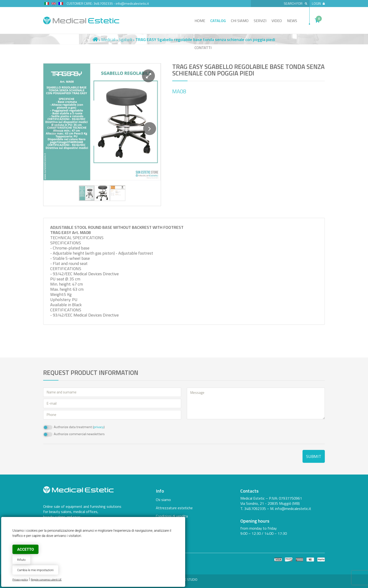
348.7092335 (103, 4)
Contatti (203, 48)
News (292, 21)
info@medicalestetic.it (132, 4)
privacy (99, 427)
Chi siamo (240, 21)
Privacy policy (20, 580)
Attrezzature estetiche (174, 508)
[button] (148, 76)
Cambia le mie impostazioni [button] (35, 570)
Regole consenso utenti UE (46, 580)
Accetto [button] (25, 549)
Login (318, 4)
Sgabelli (125, 40)
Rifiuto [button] (21, 560)
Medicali (108, 40)
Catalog (218, 21)
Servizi (260, 21)
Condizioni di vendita (172, 516)
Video (277, 21)
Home (200, 21)
